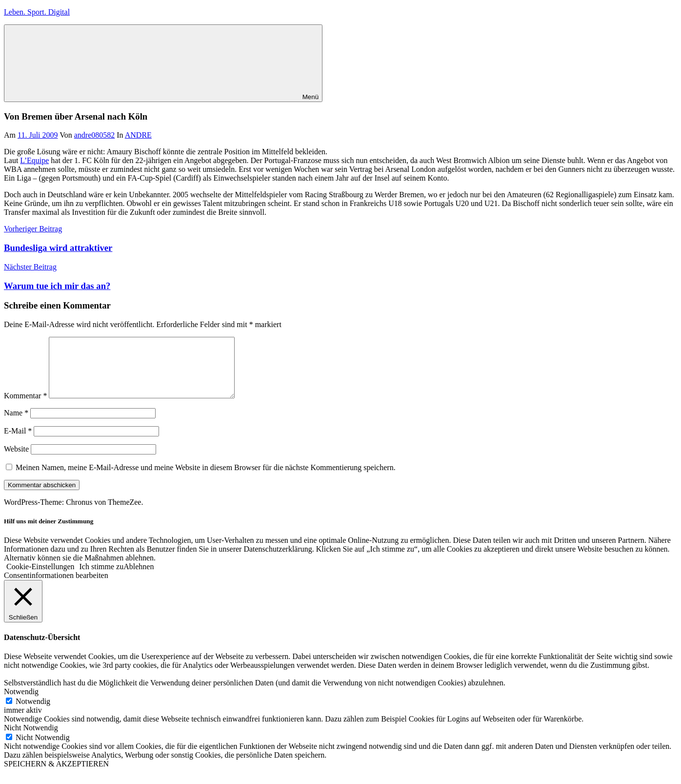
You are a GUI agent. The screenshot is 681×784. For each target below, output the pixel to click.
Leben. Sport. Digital (37, 12)
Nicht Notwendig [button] (31, 739)
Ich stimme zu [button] (102, 578)
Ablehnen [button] (139, 578)
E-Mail (18, 443)
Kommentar (25, 407)
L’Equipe (34, 160)
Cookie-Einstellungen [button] (40, 578)
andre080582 (95, 135)
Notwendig (33, 713)
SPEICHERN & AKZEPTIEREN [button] (56, 775)
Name (16, 424)
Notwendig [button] (21, 703)
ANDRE (138, 135)
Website (16, 461)
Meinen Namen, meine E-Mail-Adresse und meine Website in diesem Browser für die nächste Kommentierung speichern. (206, 479)
